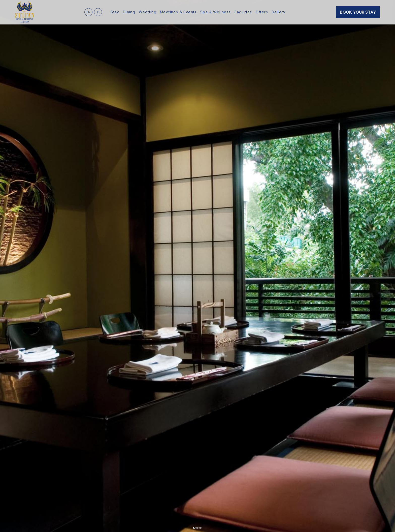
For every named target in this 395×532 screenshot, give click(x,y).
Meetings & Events (178, 12)
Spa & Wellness (216, 12)
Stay (115, 12)
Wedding (148, 12)
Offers (262, 12)
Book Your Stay (358, 12)
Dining (129, 12)
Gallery (279, 12)
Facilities (243, 12)
